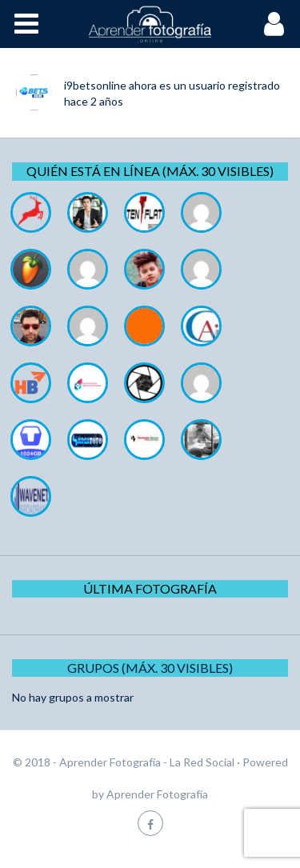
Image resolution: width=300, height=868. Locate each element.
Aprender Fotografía (157, 794)
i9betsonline (95, 85)
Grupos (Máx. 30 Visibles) (150, 668)
